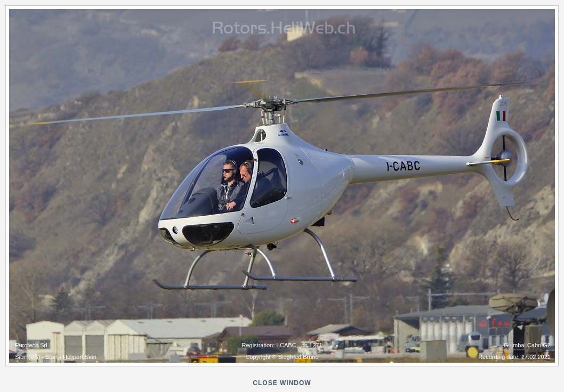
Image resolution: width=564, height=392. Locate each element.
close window (282, 383)
